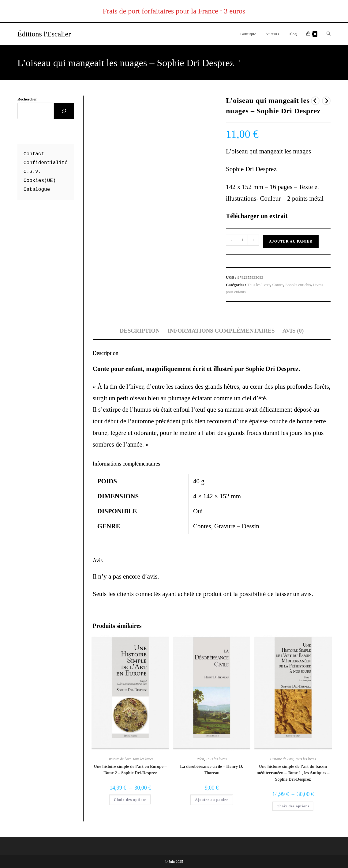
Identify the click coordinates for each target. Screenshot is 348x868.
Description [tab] (140, 331)
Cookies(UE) (40, 181)
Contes (278, 285)
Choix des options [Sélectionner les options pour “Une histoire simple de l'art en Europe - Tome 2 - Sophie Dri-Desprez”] (130, 800)
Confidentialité (46, 163)
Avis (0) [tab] (293, 331)
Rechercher (27, 99)
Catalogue (37, 190)
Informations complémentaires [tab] (221, 331)
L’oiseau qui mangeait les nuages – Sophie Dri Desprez (287, 61)
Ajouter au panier (291, 241)
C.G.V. (32, 172)
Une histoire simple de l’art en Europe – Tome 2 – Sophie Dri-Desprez (130, 770)
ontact (35, 154)
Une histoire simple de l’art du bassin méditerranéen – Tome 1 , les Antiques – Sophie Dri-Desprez (293, 773)
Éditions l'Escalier (44, 34)
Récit (200, 759)
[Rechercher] (64, 111)
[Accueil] (214, 61)
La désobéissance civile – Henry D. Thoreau (211, 770)
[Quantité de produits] (242, 240)
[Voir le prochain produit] (326, 101)
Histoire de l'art (119, 759)
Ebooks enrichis (298, 285)
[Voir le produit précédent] (315, 101)
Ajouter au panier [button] (212, 800)
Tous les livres (259, 285)
